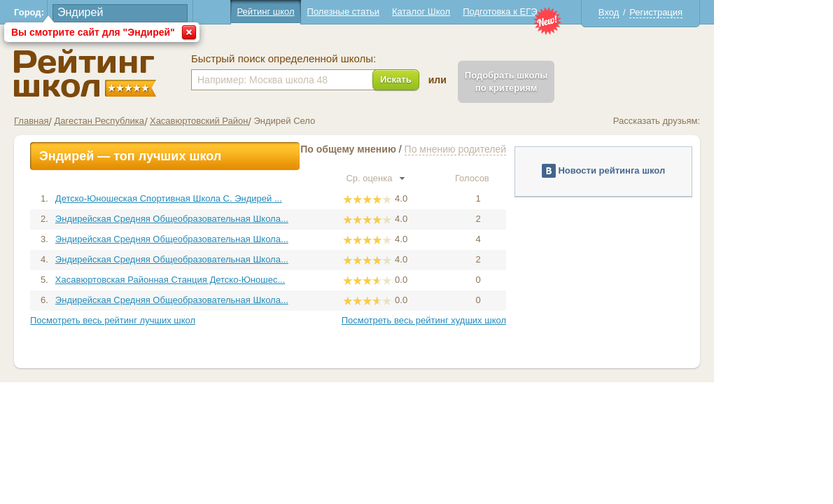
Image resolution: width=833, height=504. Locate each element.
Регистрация (715, 12)
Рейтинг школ (325, 12)
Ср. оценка (435, 178)
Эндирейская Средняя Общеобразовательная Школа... (231, 219)
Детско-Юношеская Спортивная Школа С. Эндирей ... (228, 198)
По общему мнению (408, 149)
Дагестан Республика (158, 121)
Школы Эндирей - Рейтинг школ (145, 73)
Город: (89, 12)
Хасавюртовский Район (259, 121)
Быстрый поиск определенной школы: (343, 59)
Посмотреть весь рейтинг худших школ (483, 320)
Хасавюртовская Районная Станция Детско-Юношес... (230, 280)
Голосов (538, 178)
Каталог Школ (481, 12)
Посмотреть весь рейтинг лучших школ (172, 320)
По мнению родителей (515, 149)
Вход (668, 12)
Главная (91, 121)
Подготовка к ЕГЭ (559, 12)
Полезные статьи (403, 12)
